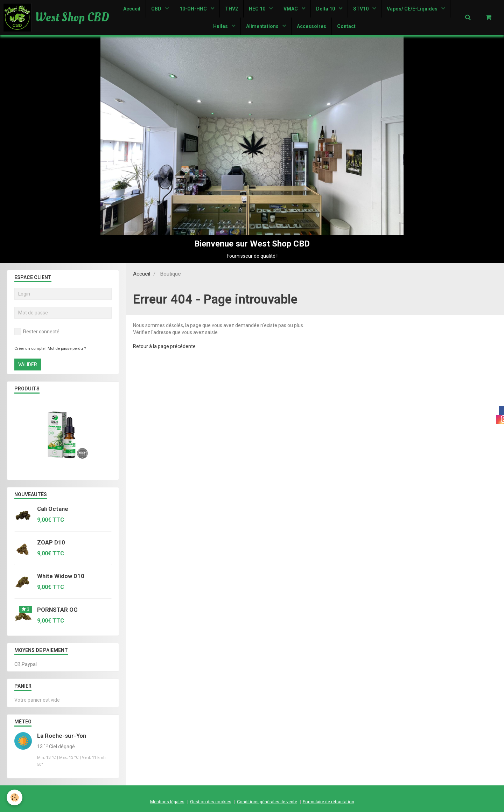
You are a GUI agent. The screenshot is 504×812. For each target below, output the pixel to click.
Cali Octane (53, 509)
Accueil (132, 9)
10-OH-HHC (194, 9)
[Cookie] (15, 797)
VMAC (291, 9)
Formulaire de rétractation (328, 802)
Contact (346, 26)
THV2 (232, 9)
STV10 (361, 9)
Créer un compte (29, 349)
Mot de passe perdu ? (67, 349)
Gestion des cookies (211, 802)
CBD (157, 9)
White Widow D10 (61, 576)
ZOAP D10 (51, 542)
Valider (28, 365)
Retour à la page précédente (164, 346)
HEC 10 (258, 9)
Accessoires (311, 26)
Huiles (221, 26)
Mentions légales (167, 802)
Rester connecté (37, 332)
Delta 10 (326, 9)
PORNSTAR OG (57, 610)
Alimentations (263, 26)
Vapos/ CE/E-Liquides (413, 9)
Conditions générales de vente (267, 802)
